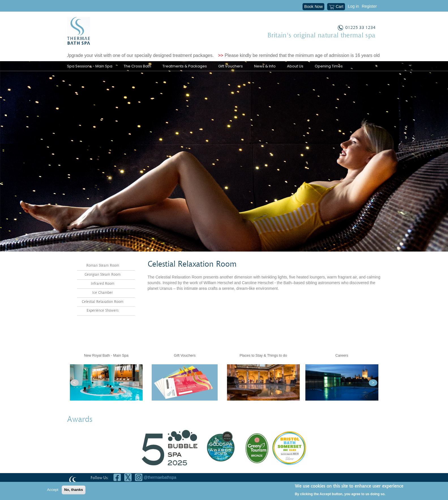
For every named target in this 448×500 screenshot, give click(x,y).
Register (369, 6)
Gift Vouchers (231, 66)
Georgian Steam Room (103, 275)
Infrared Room (103, 283)
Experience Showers (103, 311)
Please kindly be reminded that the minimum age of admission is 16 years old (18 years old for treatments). (335, 55)
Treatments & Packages (185, 66)
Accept (53, 490)
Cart (336, 7)
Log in (353, 6)
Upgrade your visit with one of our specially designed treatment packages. (143, 55)
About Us (295, 66)
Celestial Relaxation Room (103, 302)
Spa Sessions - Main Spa (90, 66)
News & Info (265, 66)
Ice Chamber (103, 292)
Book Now (313, 7)
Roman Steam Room (103, 266)
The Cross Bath (137, 66)
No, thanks (74, 490)
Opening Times (329, 66)
